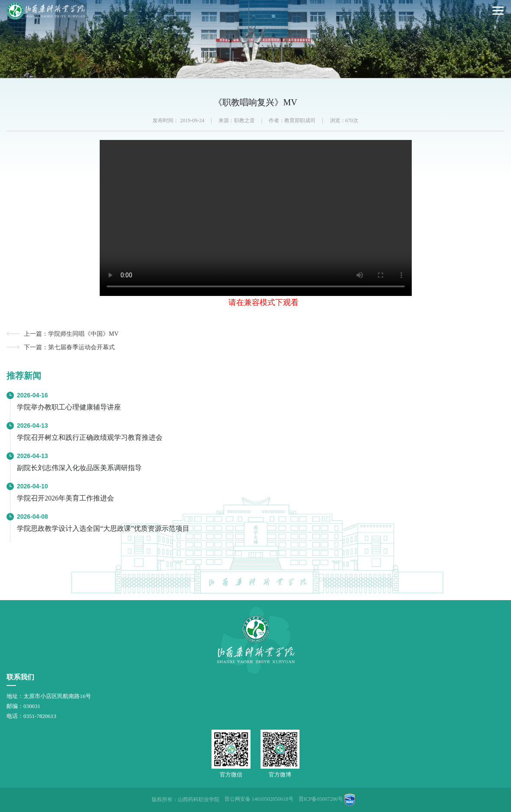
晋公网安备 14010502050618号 (259, 799)
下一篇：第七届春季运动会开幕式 (69, 347)
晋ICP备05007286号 (321, 799)
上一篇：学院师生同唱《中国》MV (71, 334)
